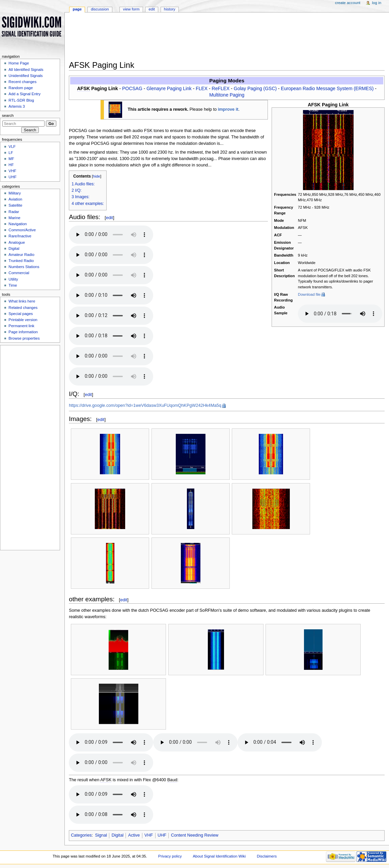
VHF (149, 835)
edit (109, 218)
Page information (23, 332)
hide (96, 176)
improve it (228, 109)
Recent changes (22, 82)
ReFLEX (221, 88)
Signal (101, 835)
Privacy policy (170, 856)
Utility (13, 279)
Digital (118, 835)
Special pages (21, 314)
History (170, 9)
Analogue (17, 242)
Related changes (23, 308)
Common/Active (22, 230)
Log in (377, 3)
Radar (14, 212)
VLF (12, 147)
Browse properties (24, 338)
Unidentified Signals (25, 76)
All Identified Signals (26, 70)
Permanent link (21, 326)
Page (77, 9)
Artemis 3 (17, 106)
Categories (81, 835)
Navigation (18, 224)
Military (15, 193)
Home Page (19, 63)
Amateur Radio (21, 255)
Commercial (19, 273)
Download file (309, 294)
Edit (151, 9)
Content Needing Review (195, 835)
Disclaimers (267, 856)
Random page (21, 88)
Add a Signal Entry (24, 94)
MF (11, 159)
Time (13, 285)
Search (8, 115)
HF (11, 165)
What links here (22, 301)
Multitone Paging (227, 95)
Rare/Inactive (20, 236)
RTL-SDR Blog (21, 100)
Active (134, 835)
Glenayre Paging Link (169, 88)
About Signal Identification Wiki (219, 856)
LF (11, 153)
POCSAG (132, 88)
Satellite (15, 205)
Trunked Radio (21, 261)
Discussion (100, 9)
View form (131, 9)
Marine (14, 218)
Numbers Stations (24, 267)
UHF (162, 835)
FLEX (202, 88)
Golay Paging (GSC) (255, 88)
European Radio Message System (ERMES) (327, 88)
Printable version (23, 320)
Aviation (15, 199)
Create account (348, 3)
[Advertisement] (227, 38)
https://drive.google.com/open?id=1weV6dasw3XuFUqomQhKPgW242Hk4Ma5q (145, 405)
